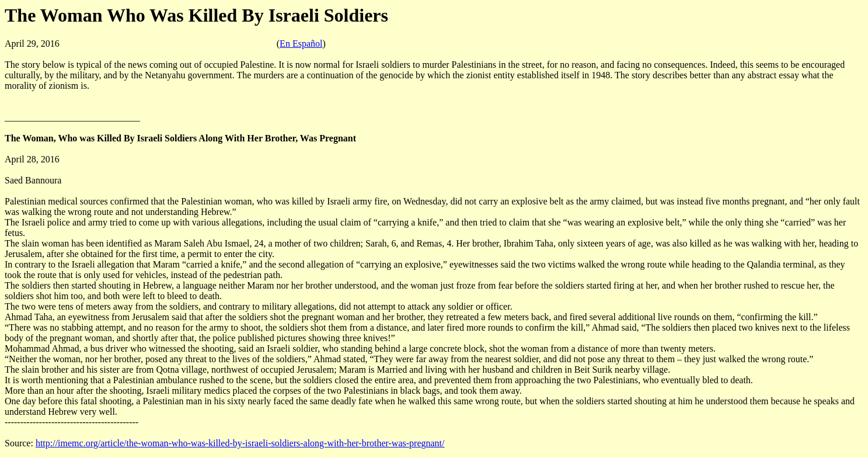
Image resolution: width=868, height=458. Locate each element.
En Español (301, 44)
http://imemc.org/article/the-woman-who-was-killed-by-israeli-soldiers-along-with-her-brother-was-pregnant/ (240, 443)
